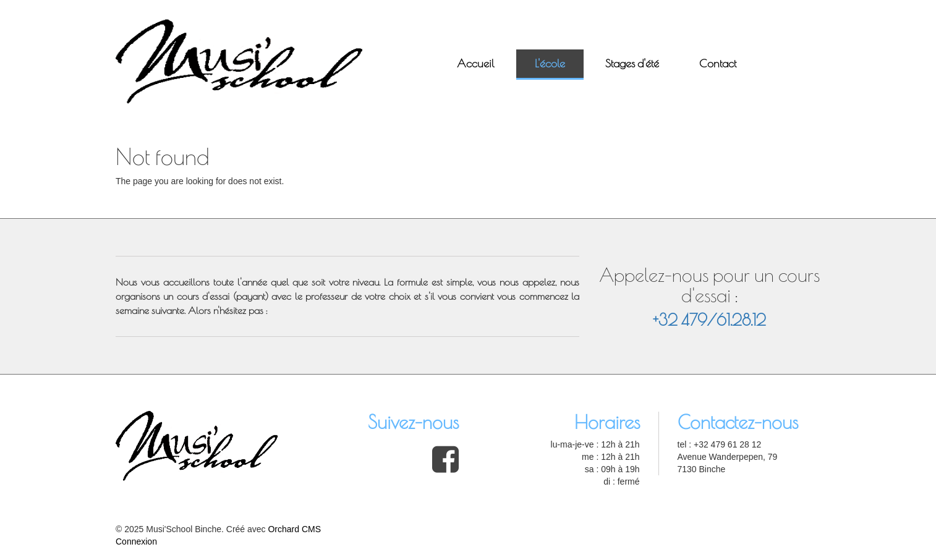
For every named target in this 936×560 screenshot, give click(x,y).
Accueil (476, 63)
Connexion (136, 541)
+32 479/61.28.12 (709, 320)
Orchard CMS (294, 529)
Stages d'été (632, 63)
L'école (550, 63)
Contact (718, 63)
